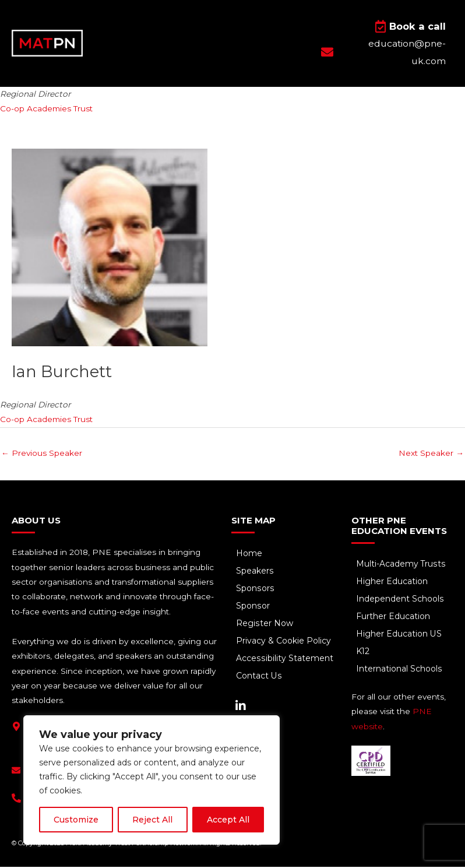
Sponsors (256, 591)
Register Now (265, 625)
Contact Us (260, 678)
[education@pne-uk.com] (16, 772)
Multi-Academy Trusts (402, 566)
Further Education (394, 619)
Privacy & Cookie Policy (285, 643)
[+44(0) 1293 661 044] (16, 800)
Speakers (256, 573)
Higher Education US (400, 636)
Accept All (228, 820)
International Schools (400, 671)
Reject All (152, 820)
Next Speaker (431, 455)
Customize (76, 820)
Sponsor (254, 608)
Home (250, 556)
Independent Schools (401, 601)
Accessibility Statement (285, 660)
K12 (364, 653)
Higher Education (393, 584)
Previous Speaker (42, 455)
